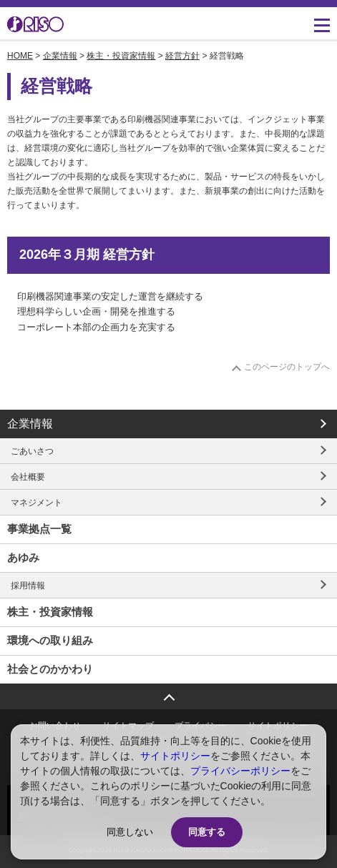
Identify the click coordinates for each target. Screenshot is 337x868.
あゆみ (23, 557)
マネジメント (36, 503)
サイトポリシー (175, 756)
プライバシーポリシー (240, 771)
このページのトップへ (287, 367)
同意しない (130, 832)
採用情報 (28, 586)
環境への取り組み (50, 640)
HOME (20, 56)
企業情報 (60, 56)
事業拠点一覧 (39, 529)
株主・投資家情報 (121, 56)
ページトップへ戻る (169, 692)
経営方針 (182, 56)
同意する (207, 832)
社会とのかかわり (50, 669)
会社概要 (28, 477)
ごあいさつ (32, 451)
